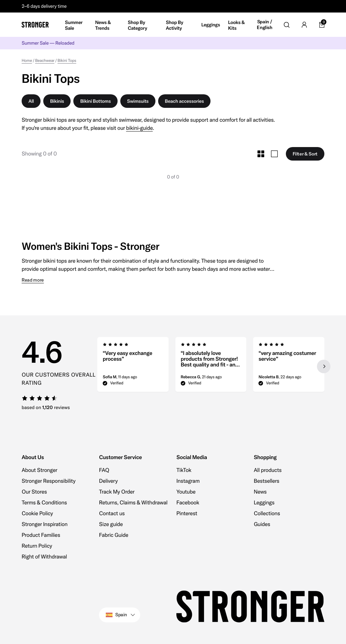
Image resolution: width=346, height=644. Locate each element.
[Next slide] (324, 366)
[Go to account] (304, 25)
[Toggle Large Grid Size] (274, 154)
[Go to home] (35, 25)
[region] (211, 366)
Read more (33, 280)
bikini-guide (139, 128)
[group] (133, 366)
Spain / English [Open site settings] (265, 25)
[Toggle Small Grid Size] (261, 154)
